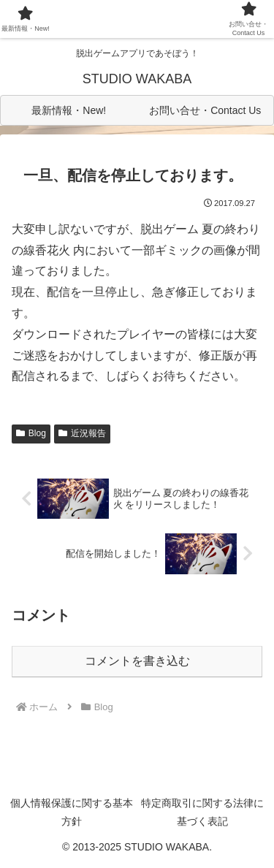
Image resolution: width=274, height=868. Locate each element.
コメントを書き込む (137, 661)
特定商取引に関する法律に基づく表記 (202, 812)
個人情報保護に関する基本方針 (72, 812)
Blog (31, 433)
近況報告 (82, 433)
